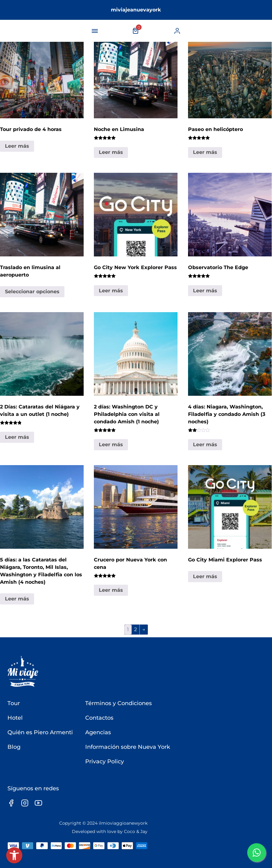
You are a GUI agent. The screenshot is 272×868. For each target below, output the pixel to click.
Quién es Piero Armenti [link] (40, 732)
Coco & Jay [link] (136, 831)
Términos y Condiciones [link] (118, 703)
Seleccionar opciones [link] (32, 292)
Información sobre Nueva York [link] (128, 747)
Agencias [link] (98, 732)
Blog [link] (14, 747)
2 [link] (136, 629)
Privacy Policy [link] (105, 761)
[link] (14, 855)
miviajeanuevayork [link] (136, 10)
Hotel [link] (15, 718)
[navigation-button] (95, 31)
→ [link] (144, 629)
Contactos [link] (99, 718)
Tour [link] (14, 703)
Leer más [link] (17, 146)
